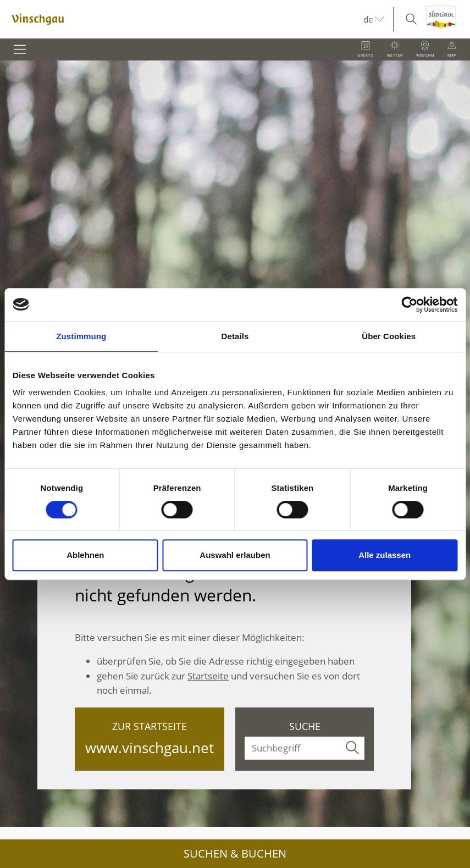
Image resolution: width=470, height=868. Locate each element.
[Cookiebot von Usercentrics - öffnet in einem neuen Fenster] (409, 305)
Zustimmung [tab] (81, 336)
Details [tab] (235, 336)
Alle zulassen (385, 555)
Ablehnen (85, 555)
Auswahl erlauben (235, 555)
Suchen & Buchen (235, 853)
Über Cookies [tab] (389, 336)
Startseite (208, 676)
